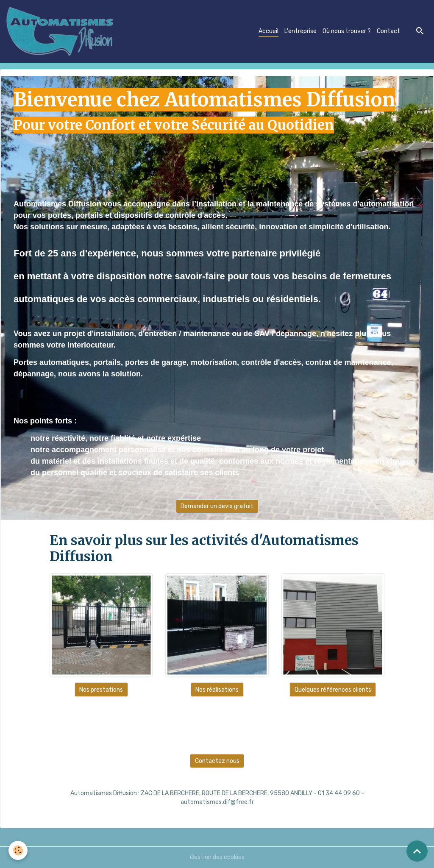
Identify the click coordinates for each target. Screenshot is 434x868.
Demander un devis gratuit (217, 506)
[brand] (61, 31)
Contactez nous (217, 761)
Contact (388, 31)
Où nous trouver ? (347, 31)
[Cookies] (18, 850)
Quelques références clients (333, 690)
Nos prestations (101, 690)
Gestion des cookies (217, 857)
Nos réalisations (217, 690)
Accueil (268, 31)
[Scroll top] (417, 851)
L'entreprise (300, 31)
